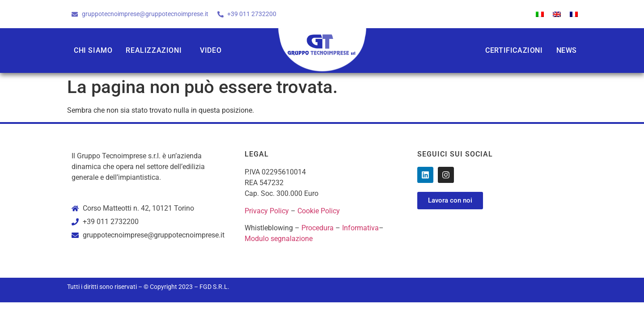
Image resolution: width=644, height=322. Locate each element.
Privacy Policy (267, 211)
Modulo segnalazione (279, 239)
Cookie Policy (319, 211)
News (567, 50)
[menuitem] (540, 14)
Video (211, 50)
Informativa (360, 228)
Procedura (318, 228)
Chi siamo (93, 50)
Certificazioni (514, 50)
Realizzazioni (154, 50)
